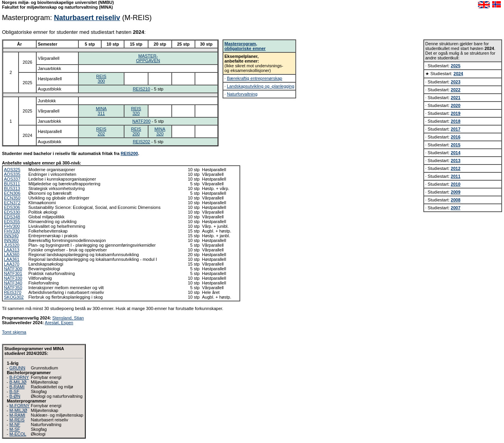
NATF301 (13, 273)
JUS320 (12, 245)
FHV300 (12, 226)
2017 (456, 129)
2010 (456, 184)
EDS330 (12, 212)
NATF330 (13, 278)
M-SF (15, 429)
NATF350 (13, 288)
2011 (456, 176)
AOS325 (12, 170)
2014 (456, 153)
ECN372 (12, 203)
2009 (456, 192)
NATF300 (13, 269)
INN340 (11, 236)
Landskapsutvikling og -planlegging (260, 86)
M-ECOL (18, 434)
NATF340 (13, 283)
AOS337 (12, 179)
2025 (456, 66)
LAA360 (12, 255)
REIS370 (13, 292)
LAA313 (12, 250)
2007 (456, 208)
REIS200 (136, 131)
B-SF (14, 391)
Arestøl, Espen (59, 323)
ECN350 (12, 198)
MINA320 (160, 131)
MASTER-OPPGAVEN (148, 58)
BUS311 (12, 184)
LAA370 (12, 264)
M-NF (15, 425)
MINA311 (101, 111)
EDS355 (12, 221)
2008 (456, 200)
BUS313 (12, 188)
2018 (456, 121)
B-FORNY (19, 377)
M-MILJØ (18, 410)
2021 (456, 98)
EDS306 (12, 207)
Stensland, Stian (68, 318)
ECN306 (12, 193)
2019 (456, 113)
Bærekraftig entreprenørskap (255, 78)
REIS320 (136, 111)
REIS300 (101, 79)
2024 (458, 74)
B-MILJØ (18, 382)
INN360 (11, 240)
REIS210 (141, 89)
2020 (456, 105)
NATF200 (141, 121)
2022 (456, 90)
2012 (456, 168)
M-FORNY (19, 406)
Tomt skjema (14, 332)
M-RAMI (17, 415)
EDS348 (12, 217)
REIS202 (101, 131)
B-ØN (15, 396)
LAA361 (12, 259)
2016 (456, 137)
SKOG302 (14, 297)
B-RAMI (17, 387)
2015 (456, 145)
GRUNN (17, 368)
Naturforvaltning (242, 94)
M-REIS (17, 420)
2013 (456, 161)
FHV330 (12, 231)
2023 (456, 82)
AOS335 (12, 174)
